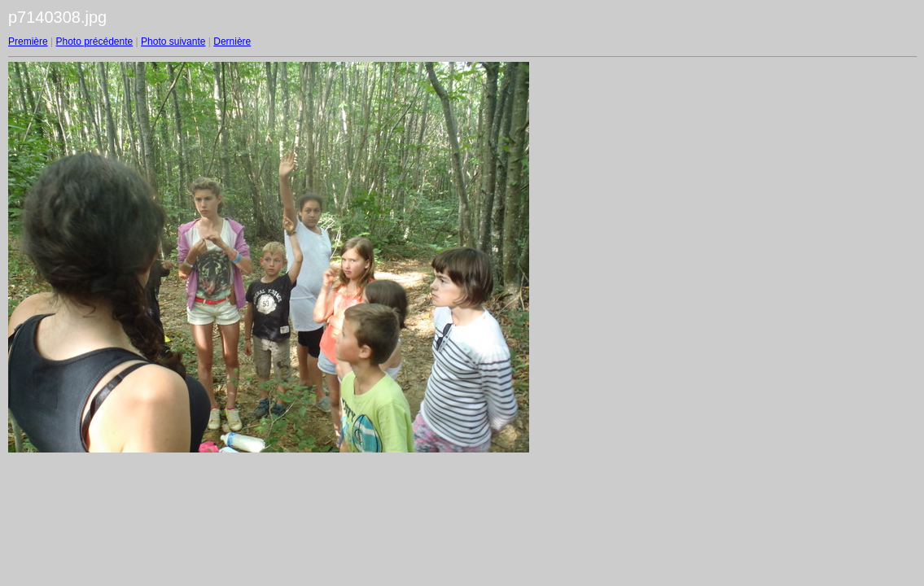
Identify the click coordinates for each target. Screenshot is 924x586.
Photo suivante (173, 42)
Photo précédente (94, 42)
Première (28, 42)
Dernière (232, 42)
